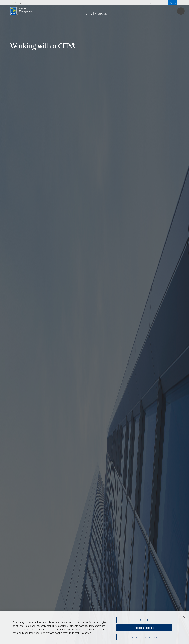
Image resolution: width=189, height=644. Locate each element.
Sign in (173, 3)
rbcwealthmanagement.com (19, 3)
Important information (156, 3)
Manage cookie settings (144, 637)
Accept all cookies (144, 628)
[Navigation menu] (181, 11)
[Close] (184, 617)
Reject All (144, 620)
